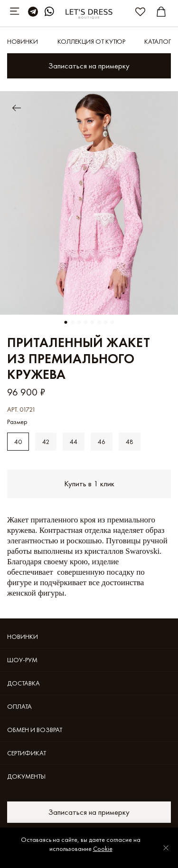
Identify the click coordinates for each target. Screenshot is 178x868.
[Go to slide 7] (106, 322)
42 (46, 442)
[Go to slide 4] (86, 322)
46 (102, 442)
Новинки (23, 41)
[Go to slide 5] (93, 322)
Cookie (103, 849)
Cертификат (27, 753)
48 (130, 442)
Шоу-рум (22, 660)
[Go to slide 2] (73, 322)
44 (74, 442)
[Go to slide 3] (79, 322)
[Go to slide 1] (66, 322)
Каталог (158, 41)
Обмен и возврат (35, 730)
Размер (17, 422)
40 (18, 442)
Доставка (23, 683)
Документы (26, 776)
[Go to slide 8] (112, 322)
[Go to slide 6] (99, 322)
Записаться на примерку (89, 66)
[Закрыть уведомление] (166, 848)
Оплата (19, 706)
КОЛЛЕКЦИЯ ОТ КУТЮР (91, 41)
